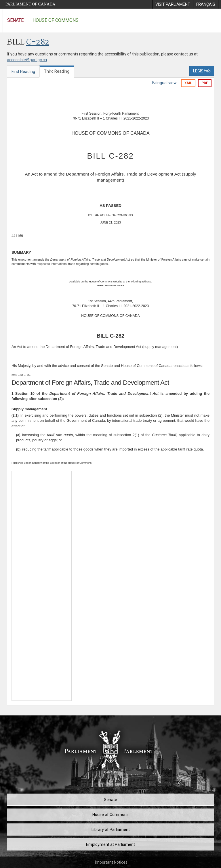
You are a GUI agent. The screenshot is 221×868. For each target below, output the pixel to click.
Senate (15, 20)
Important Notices (111, 862)
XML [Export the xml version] (188, 83)
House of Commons (56, 20)
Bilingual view (164, 83)
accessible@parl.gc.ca (27, 60)
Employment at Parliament (110, 844)
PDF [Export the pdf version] (205, 83)
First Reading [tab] (23, 72)
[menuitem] (173, 4)
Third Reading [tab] (57, 71)
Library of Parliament (111, 829)
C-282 (38, 42)
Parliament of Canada (30, 4)
